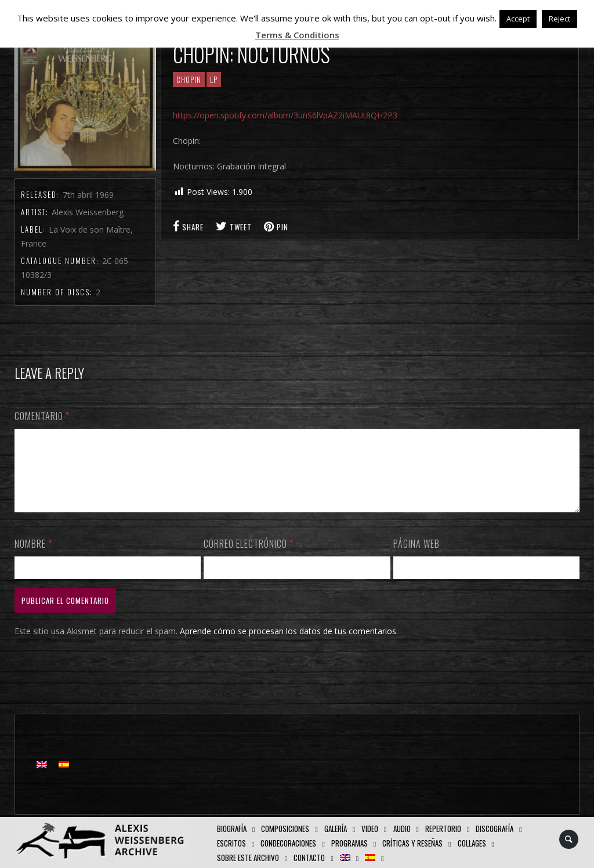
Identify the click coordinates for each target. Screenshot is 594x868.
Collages (472, 843)
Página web (416, 558)
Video (370, 829)
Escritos (231, 843)
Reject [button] (559, 19)
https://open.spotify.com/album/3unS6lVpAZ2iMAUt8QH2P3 (285, 115)
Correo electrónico (249, 558)
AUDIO (402, 829)
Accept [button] (518, 19)
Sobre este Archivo (248, 858)
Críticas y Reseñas (412, 843)
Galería (336, 829)
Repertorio (443, 829)
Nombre (33, 558)
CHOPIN (189, 79)
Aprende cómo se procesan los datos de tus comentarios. (289, 645)
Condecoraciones (288, 843)
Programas (349, 843)
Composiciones (285, 829)
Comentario (42, 416)
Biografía (232, 829)
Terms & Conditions (297, 35)
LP (214, 79)
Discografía (495, 829)
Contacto (309, 858)
